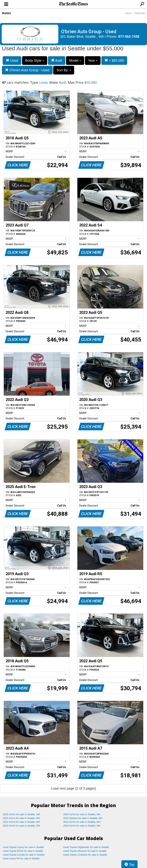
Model (75, 61)
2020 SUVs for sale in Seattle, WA (22, 826)
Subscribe (140, 13)
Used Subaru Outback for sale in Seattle (85, 855)
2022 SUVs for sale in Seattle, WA (22, 822)
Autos (6, 13)
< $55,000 (114, 60)
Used (12, 60)
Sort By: (64, 70)
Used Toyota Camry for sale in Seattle (23, 847)
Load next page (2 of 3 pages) (73, 788)
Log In (128, 13)
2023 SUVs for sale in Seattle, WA (22, 818)
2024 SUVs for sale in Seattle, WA (82, 814)
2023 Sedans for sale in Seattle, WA (83, 818)
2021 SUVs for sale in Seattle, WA (82, 822)
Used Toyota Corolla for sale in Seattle (24, 855)
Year (93, 61)
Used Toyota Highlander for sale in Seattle (86, 847)
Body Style (35, 61)
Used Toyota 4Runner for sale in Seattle (85, 851)
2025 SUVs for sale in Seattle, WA (22, 814)
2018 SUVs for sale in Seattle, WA (82, 826)
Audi (57, 60)
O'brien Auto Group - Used (27, 70)
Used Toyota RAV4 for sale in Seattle (23, 851)
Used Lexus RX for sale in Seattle (21, 858)
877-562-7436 (129, 37)
